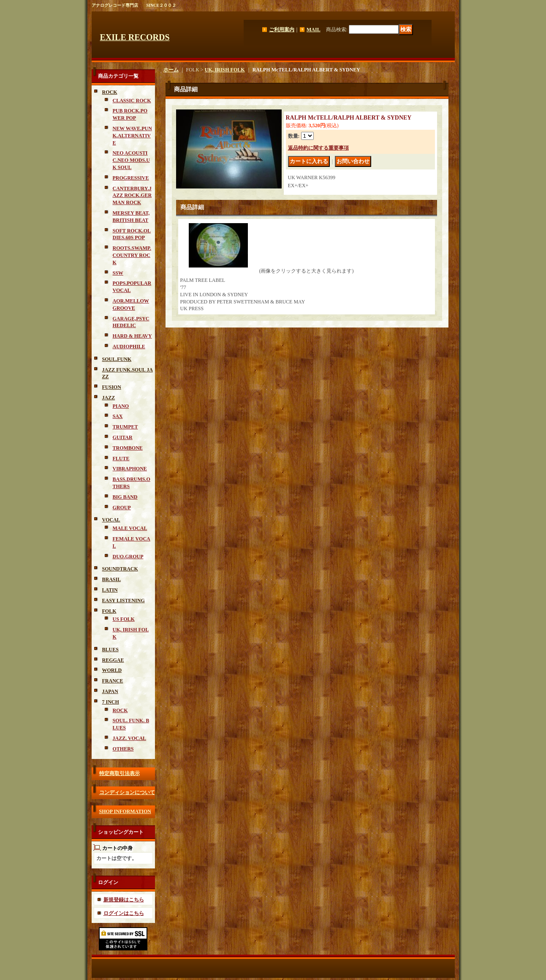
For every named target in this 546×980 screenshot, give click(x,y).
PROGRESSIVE (131, 178)
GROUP (122, 508)
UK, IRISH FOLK (225, 70)
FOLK (109, 611)
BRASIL (112, 579)
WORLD (112, 670)
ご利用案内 (282, 30)
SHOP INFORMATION (125, 811)
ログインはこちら (124, 913)
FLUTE (121, 459)
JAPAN (110, 691)
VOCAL (111, 520)
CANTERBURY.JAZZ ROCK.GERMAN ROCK (132, 196)
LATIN (110, 590)
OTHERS (123, 749)
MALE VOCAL (130, 528)
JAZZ (109, 398)
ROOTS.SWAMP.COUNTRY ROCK (132, 255)
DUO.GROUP (128, 557)
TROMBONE (128, 448)
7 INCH (111, 702)
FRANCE (113, 681)
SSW (118, 273)
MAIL (314, 30)
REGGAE (113, 660)
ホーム (171, 70)
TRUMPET (125, 427)
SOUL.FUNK (117, 359)
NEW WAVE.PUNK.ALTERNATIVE (132, 136)
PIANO (121, 406)
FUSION (112, 387)
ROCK (110, 92)
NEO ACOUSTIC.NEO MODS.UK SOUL (131, 160)
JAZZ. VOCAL (130, 738)
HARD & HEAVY (132, 336)
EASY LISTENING (124, 601)
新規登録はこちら (124, 900)
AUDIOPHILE (129, 347)
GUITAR (123, 437)
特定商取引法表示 (120, 773)
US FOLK (124, 619)
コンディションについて (127, 792)
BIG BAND (125, 497)
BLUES (110, 650)
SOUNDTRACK (120, 569)
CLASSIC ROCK (132, 101)
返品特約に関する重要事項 (318, 148)
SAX (118, 416)
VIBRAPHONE (130, 469)
